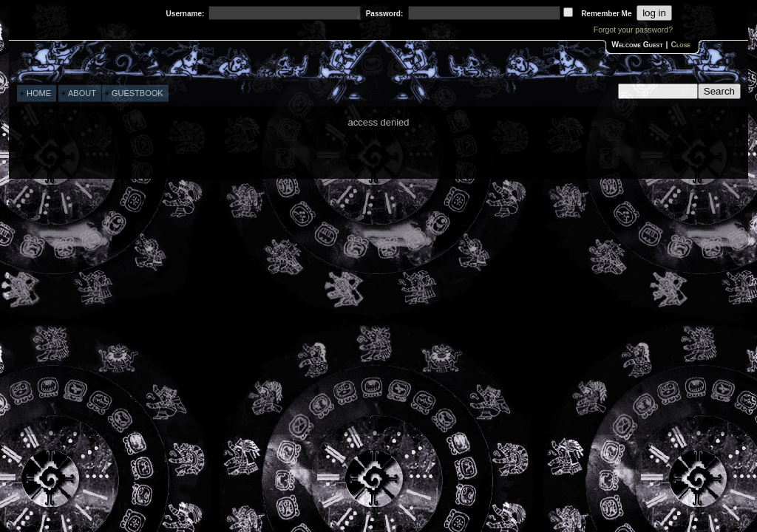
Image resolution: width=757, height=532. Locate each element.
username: (186, 14)
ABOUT (82, 93)
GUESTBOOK (138, 93)
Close (680, 45)
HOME (39, 93)
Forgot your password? (633, 30)
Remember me (606, 14)
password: (385, 14)
